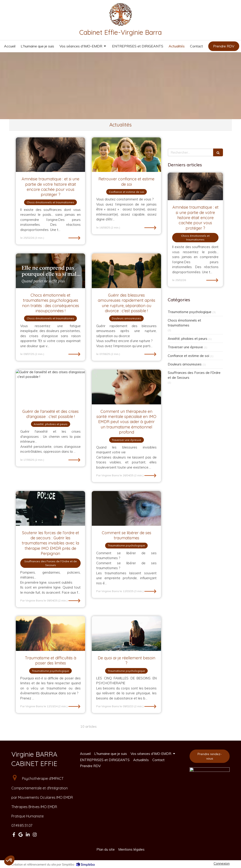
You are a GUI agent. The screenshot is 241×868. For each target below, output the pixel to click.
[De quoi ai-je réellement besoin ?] (126, 634)
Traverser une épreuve (185, 347)
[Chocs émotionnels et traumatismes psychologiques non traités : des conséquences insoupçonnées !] (50, 271)
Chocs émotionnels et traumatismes (184, 323)
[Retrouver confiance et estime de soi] (126, 155)
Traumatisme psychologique (190, 312)
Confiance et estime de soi (188, 356)
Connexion (222, 863)
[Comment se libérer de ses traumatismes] (126, 508)
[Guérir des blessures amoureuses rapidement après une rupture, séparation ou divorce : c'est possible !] (126, 271)
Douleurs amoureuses (185, 364)
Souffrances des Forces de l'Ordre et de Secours (194, 375)
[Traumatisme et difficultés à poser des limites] (50, 634)
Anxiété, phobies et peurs (188, 339)
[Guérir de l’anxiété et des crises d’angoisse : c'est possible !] (50, 387)
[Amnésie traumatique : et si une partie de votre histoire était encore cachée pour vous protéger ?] (50, 155)
